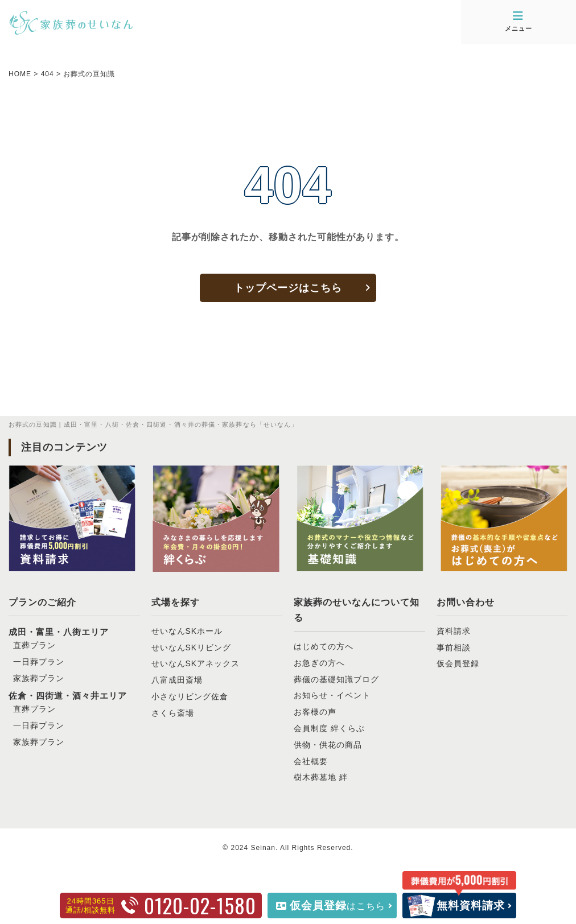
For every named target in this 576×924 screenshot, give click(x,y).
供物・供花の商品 (328, 745)
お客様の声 (315, 712)
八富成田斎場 (177, 680)
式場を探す (176, 602)
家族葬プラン (39, 678)
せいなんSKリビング (192, 647)
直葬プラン (34, 645)
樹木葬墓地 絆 (321, 777)
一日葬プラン (39, 662)
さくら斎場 (173, 713)
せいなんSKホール (187, 631)
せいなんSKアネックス (196, 663)
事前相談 (454, 647)
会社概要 (311, 761)
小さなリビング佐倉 (190, 696)
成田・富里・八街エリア (59, 632)
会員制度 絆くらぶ (329, 728)
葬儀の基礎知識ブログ (336, 679)
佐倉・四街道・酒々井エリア (68, 696)
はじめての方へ (324, 646)
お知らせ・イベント (332, 695)
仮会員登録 (458, 663)
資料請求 (454, 631)
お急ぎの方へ (319, 663)
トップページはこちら (288, 288)
